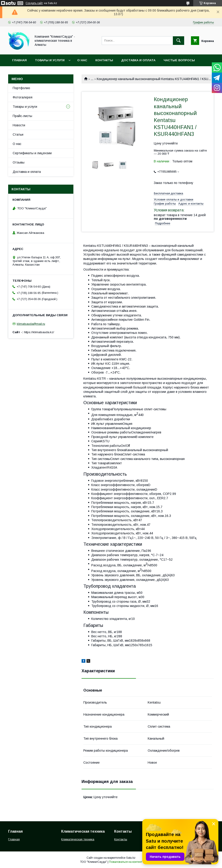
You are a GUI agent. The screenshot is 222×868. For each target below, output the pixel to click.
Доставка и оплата (138, 60)
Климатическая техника (78, 839)
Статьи (18, 134)
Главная (19, 60)
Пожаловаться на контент (125, 862)
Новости (19, 125)
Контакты (104, 60)
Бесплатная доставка (168, 193)
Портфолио (21, 88)
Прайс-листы (22, 116)
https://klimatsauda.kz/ (39, 332)
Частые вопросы (179, 60)
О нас (82, 60)
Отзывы (19, 162)
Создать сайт (34, 3)
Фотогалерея (23, 97)
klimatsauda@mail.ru (31, 324)
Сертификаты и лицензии (32, 153)
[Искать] (179, 41)
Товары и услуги (50, 60)
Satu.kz (131, 858)
